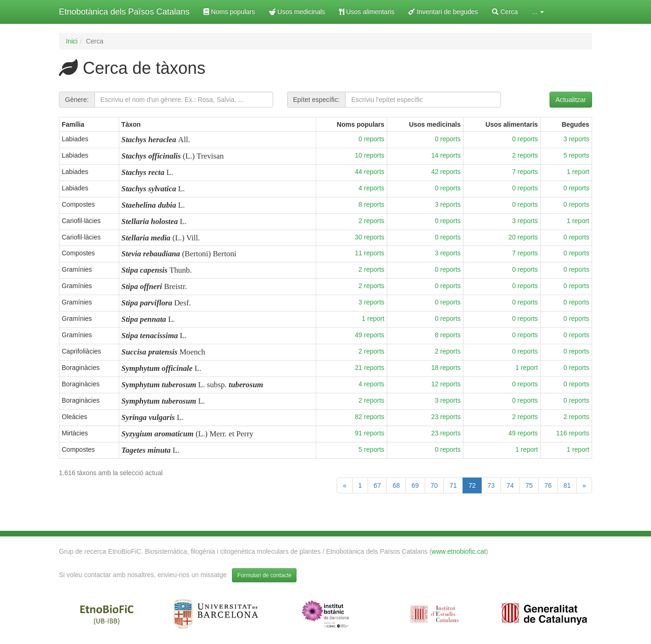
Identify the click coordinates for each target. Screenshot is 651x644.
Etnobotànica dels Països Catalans (124, 12)
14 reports (446, 155)
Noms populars (229, 12)
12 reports (446, 384)
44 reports (370, 172)
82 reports (370, 417)
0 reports (372, 139)
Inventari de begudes (443, 12)
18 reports (446, 368)
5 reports (576, 155)
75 (529, 485)
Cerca (505, 12)
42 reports (446, 172)
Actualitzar (571, 100)
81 (567, 485)
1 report (578, 172)
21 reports (370, 368)
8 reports (372, 204)
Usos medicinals (297, 12)
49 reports (370, 335)
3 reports (576, 139)
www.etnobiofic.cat (459, 551)
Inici (72, 41)
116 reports (573, 433)
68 (396, 485)
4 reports (372, 188)
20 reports (523, 237)
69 (415, 485)
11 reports (370, 253)
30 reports (370, 237)
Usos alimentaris (367, 12)
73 (491, 485)
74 (510, 485)
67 (377, 485)
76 (548, 485)
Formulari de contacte (264, 575)
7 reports (525, 172)
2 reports (525, 155)
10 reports (370, 155)
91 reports (370, 433)
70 (434, 485)
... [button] (538, 12)
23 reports (446, 417)
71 (453, 485)
